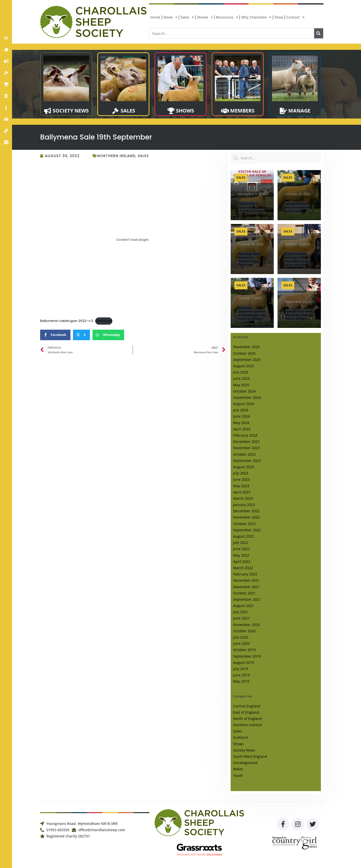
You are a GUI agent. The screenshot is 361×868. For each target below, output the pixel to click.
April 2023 (242, 492)
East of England (246, 712)
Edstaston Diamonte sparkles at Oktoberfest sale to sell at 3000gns (252, 313)
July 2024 (241, 410)
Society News (244, 750)
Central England (247, 706)
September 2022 (247, 530)
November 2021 (246, 587)
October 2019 (244, 650)
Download (104, 321)
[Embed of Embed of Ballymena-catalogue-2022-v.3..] (133, 239)
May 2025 (241, 385)
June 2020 (241, 643)
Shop (279, 17)
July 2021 (241, 612)
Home (155, 17)
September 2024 (247, 397)
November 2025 (246, 347)
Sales (187, 17)
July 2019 (241, 669)
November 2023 (246, 448)
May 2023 (241, 486)
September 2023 (247, 461)
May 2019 (241, 681)
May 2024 (241, 423)
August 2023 (244, 467)
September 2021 (247, 599)
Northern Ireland (116, 156)
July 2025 (241, 372)
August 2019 (244, 662)
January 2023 (244, 505)
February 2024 (245, 435)
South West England (250, 756)
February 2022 (245, 574)
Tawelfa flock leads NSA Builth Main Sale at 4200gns (299, 315)
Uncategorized (245, 763)
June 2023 (241, 479)
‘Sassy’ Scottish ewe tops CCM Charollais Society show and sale (298, 259)
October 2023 (244, 454)
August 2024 (244, 404)
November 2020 (246, 625)
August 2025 (244, 366)
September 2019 (247, 656)
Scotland (240, 737)
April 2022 (242, 562)
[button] (6, 38)
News (170, 17)
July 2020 (241, 637)
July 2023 (241, 473)
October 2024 (244, 391)
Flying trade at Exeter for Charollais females (251, 207)
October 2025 (244, 353)
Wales (238, 769)
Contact (295, 17)
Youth (238, 775)
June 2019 (241, 675)
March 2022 (243, 568)
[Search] (319, 33)
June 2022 (241, 549)
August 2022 (244, 536)
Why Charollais (256, 17)
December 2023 (246, 442)
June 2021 (241, 618)
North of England (248, 719)
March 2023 (243, 498)
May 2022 (241, 555)
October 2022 (244, 524)
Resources (227, 17)
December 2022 (246, 511)
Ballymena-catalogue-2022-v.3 (67, 321)
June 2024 (241, 416)
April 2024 (242, 429)
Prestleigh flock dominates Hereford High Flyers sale (249, 259)
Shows (205, 17)
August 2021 (244, 606)
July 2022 (241, 542)
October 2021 (244, 593)
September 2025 (247, 360)
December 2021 (246, 580)
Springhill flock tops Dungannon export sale (297, 207)
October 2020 (244, 631)
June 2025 (241, 378)
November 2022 (246, 517)
